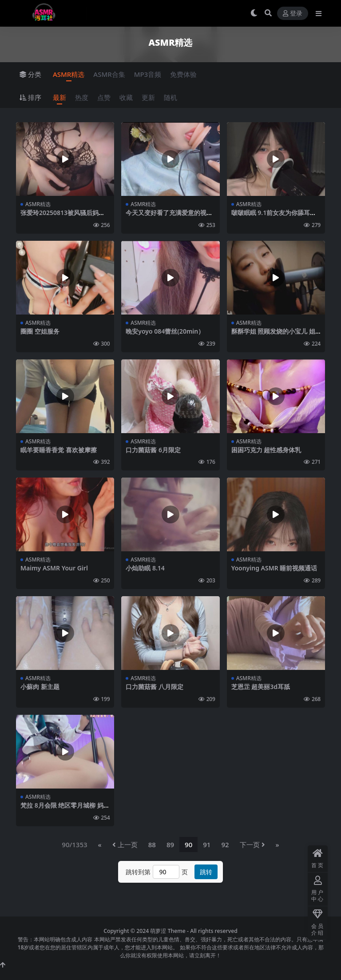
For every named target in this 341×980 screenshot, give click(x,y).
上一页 (125, 845)
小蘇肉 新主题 (40, 687)
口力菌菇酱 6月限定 (153, 450)
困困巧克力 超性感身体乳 (266, 450)
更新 (148, 97)
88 (152, 845)
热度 (82, 97)
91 (207, 845)
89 (170, 845)
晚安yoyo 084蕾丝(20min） (165, 331)
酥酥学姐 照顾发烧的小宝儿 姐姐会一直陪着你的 (273, 335)
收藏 (126, 97)
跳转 (206, 872)
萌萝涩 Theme (168, 931)
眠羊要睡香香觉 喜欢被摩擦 (59, 450)
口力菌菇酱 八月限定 (155, 687)
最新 (59, 97)
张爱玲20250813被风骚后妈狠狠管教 (63, 216)
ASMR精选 (69, 74)
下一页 (252, 845)
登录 (293, 14)
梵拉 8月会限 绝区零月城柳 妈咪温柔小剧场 (65, 809)
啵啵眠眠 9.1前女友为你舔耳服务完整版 (274, 216)
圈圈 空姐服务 (40, 331)
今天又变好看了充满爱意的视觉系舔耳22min (169, 216)
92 (225, 845)
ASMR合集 (109, 74)
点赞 (104, 97)
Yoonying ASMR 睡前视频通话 (274, 568)
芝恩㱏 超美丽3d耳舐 (261, 687)
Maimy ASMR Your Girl (54, 568)
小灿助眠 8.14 (145, 568)
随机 (170, 97)
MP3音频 (148, 74)
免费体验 (183, 74)
